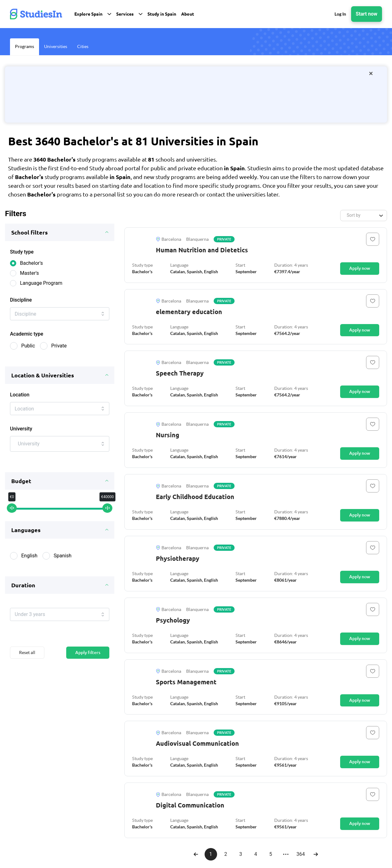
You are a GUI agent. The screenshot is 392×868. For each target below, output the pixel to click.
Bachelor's (31, 263)
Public (28, 348)
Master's (30, 273)
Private (59, 348)
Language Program (41, 283)
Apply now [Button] (360, 268)
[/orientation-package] (196, 95)
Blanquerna (197, 239)
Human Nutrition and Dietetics (202, 250)
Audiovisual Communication (197, 743)
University (21, 434)
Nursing (168, 435)
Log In (340, 14)
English (29, 561)
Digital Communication (190, 805)
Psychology (173, 620)
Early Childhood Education (195, 497)
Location (20, 397)
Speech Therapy (180, 373)
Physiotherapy (178, 558)
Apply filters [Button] (88, 660)
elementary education (189, 312)
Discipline (21, 300)
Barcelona (169, 239)
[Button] (373, 239)
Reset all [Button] (27, 660)
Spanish (63, 561)
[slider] (12, 514)
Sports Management (186, 682)
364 (301, 854)
